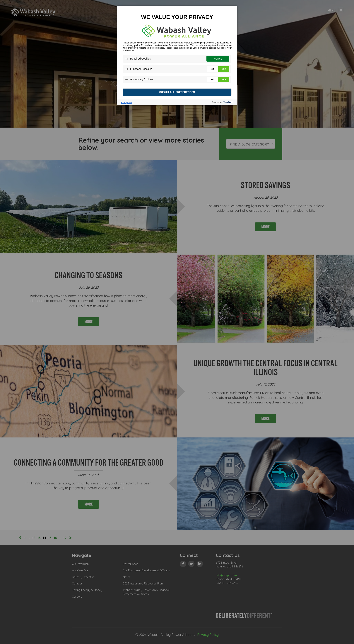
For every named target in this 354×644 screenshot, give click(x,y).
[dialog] (177, 55)
